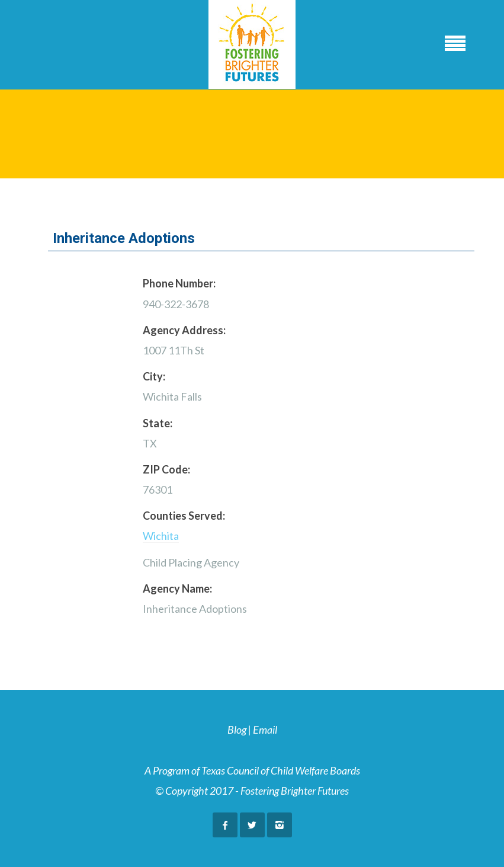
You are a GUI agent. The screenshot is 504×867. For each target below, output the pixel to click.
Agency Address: (184, 330)
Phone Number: (179, 283)
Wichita (161, 536)
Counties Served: (184, 516)
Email (265, 730)
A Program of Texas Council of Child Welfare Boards (252, 770)
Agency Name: (177, 588)
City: (154, 376)
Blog (237, 730)
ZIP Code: (166, 469)
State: (158, 423)
